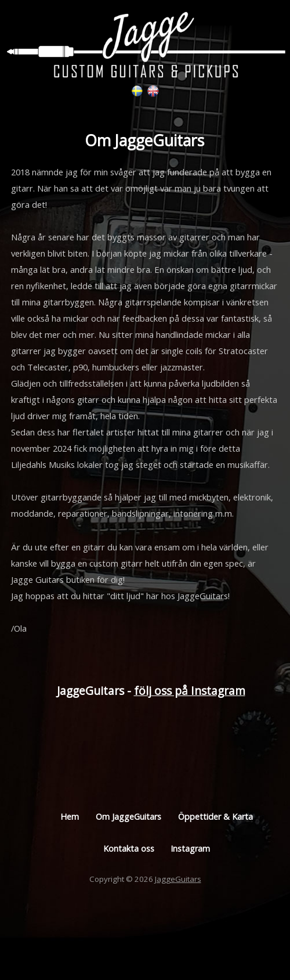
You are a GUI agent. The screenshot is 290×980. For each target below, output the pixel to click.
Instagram (190, 849)
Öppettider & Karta (215, 817)
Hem (70, 817)
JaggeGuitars (178, 879)
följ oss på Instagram (190, 691)
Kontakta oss (129, 849)
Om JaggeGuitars (128, 817)
